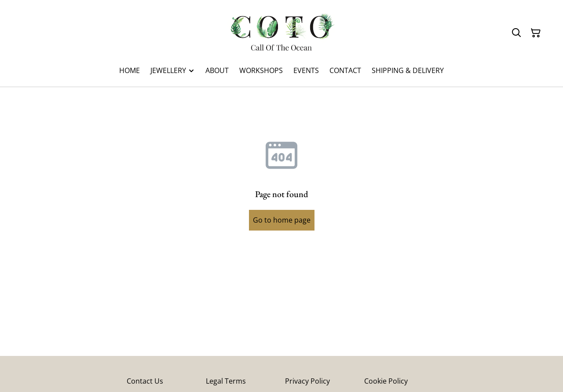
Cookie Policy (386, 381)
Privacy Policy (307, 381)
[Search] (516, 33)
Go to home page (282, 220)
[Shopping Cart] (536, 33)
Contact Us (145, 381)
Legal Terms (226, 381)
